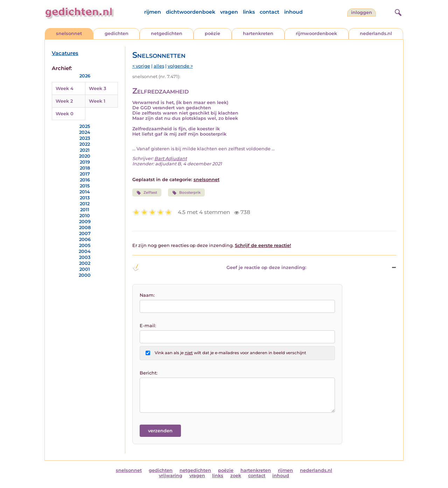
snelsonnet (69, 33)
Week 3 (97, 88)
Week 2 (64, 101)
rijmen (153, 12)
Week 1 (97, 101)
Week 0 (65, 114)
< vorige (141, 66)
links (249, 12)
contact (269, 12)
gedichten (117, 33)
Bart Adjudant (171, 159)
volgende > (180, 66)
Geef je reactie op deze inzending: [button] (219, 268)
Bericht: (149, 373)
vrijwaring (171, 476)
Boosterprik (186, 193)
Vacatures (65, 53)
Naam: (147, 295)
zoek (236, 476)
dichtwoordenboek (191, 12)
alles (159, 66)
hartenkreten (258, 33)
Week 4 (65, 88)
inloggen (362, 12)
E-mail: (148, 326)
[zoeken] (397, 12)
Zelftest (147, 193)
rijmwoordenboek (316, 33)
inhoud (293, 12)
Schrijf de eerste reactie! (263, 245)
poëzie (212, 33)
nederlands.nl (376, 33)
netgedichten (167, 33)
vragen (229, 12)
